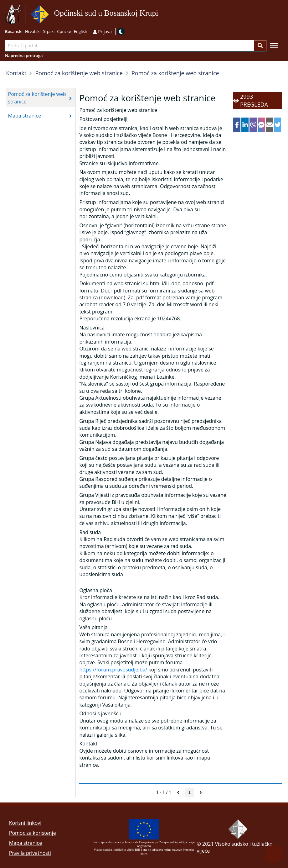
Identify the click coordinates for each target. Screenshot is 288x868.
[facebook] (237, 125)
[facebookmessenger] (261, 125)
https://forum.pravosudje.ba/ (113, 670)
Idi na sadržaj (160, 15)
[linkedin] (245, 125)
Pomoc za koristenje (33, 833)
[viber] (253, 125)
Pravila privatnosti (30, 853)
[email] (270, 125)
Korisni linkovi (25, 823)
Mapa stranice (26, 843)
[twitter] (278, 125)
